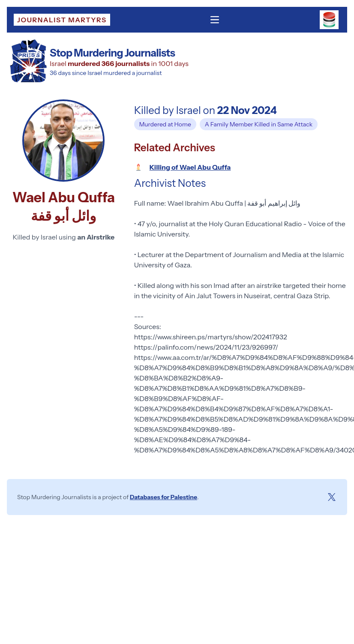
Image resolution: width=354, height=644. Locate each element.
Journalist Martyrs (62, 20)
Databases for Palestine (163, 497)
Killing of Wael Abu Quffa (190, 167)
